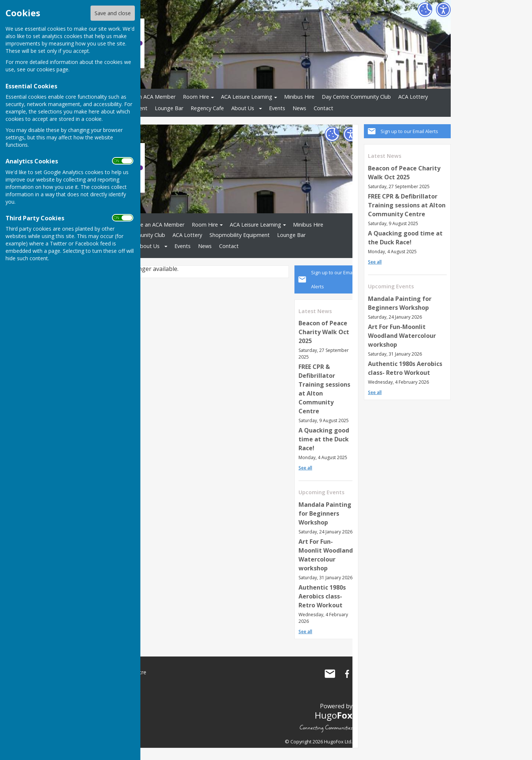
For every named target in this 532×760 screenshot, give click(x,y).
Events (277, 108)
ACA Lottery (413, 97)
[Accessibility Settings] (443, 10)
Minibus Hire (299, 97)
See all (375, 262)
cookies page (52, 69)
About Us (243, 108)
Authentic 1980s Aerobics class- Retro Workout (322, 596)
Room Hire (196, 97)
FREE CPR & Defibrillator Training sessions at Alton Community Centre (407, 205)
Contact (323, 108)
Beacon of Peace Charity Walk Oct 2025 (324, 332)
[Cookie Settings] (425, 10)
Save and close (113, 13)
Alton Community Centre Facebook (347, 674)
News (299, 108)
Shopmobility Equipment (240, 235)
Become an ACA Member (145, 97)
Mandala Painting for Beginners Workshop (325, 513)
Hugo (334, 715)
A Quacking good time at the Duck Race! (324, 439)
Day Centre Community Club (356, 97)
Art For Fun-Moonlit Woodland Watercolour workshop (402, 336)
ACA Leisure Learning (247, 97)
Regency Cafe (207, 108)
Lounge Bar (169, 108)
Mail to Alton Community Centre (330, 674)
